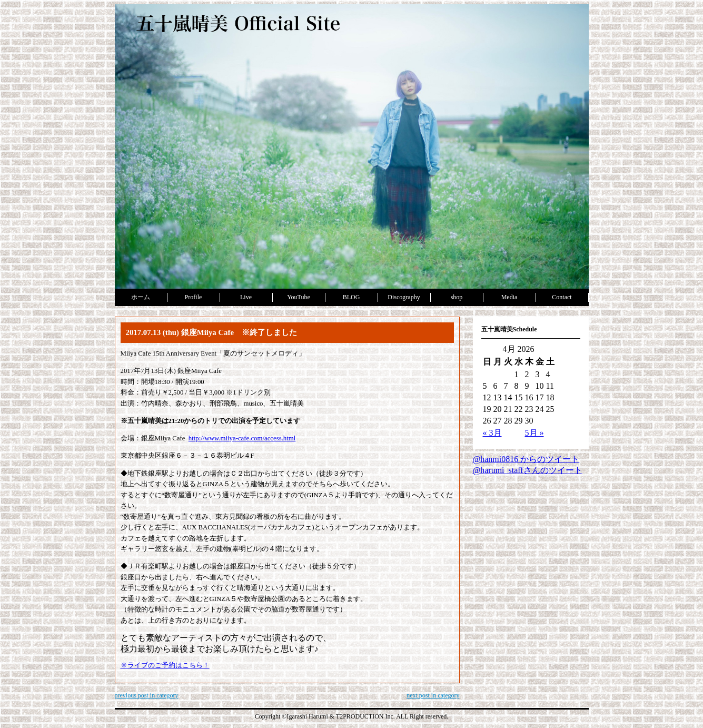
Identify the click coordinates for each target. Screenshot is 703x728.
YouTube (299, 297)
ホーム (141, 297)
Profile (194, 297)
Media (509, 297)
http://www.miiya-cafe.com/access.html (242, 438)
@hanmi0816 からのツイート (526, 459)
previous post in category (147, 695)
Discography (404, 297)
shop (457, 297)
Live (246, 297)
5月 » (534, 433)
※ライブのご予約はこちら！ (165, 665)
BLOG (352, 297)
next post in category (433, 695)
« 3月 (492, 433)
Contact (562, 297)
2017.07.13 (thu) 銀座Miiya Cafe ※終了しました (212, 332)
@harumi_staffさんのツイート (528, 470)
